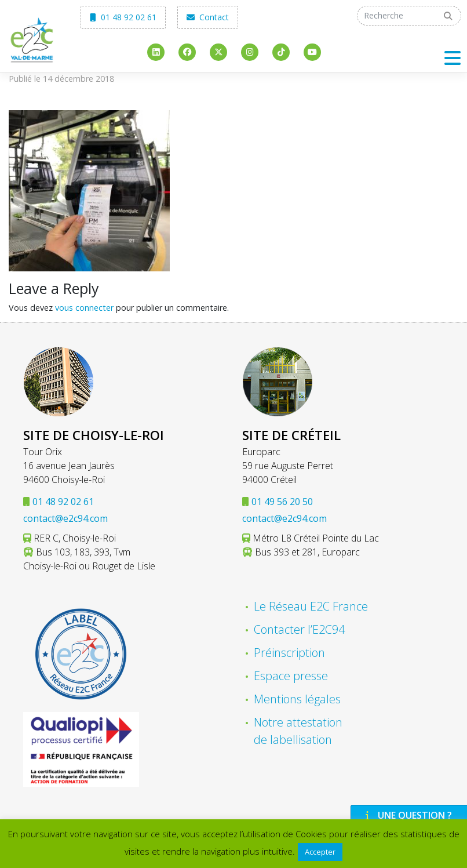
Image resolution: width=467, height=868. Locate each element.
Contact (208, 17)
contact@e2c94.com (65, 518)
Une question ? (407, 815)
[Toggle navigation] (453, 58)
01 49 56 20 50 (282, 502)
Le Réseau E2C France (311, 606)
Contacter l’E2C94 (299, 629)
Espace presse (291, 676)
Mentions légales (297, 699)
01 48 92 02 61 (123, 17)
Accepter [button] (320, 852)
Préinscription (289, 653)
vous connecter (84, 308)
